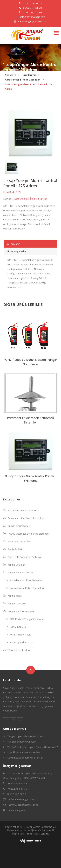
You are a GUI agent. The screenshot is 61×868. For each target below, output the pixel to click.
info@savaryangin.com (31, 17)
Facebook (6, 720)
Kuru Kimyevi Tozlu (20, 635)
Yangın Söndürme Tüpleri (21, 611)
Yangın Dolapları (16, 565)
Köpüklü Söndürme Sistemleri (24, 752)
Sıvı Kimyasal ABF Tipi (22, 642)
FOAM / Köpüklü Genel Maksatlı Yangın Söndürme (30, 362)
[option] (30, 133)
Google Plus (20, 720)
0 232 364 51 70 (30, 8)
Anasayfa (10, 75)
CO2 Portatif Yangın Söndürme (27, 619)
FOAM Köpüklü (18, 627)
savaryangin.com (18, 810)
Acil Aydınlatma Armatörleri (22, 510)
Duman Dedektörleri (19, 526)
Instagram (13, 720)
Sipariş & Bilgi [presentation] (16, 251)
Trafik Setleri (15, 549)
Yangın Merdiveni (17, 603)
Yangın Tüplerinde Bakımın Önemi (26, 736)
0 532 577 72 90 (30, 12)
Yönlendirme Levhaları (20, 650)
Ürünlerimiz (29, 75)
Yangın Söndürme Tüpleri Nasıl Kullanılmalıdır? (33, 747)
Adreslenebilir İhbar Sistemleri (23, 80)
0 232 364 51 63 (30, 3)
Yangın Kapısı (15, 596)
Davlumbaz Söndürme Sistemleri (26, 518)
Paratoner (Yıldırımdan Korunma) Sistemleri (31, 420)
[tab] (30, 244)
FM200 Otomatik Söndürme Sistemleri (29, 534)
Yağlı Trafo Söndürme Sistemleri (25, 557)
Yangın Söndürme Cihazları (22, 742)
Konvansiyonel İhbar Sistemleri (27, 588)
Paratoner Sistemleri (19, 541)
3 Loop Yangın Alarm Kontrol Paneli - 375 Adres (31, 478)
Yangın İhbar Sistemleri (20, 572)
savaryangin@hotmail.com (30, 21)
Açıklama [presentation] (14, 244)
